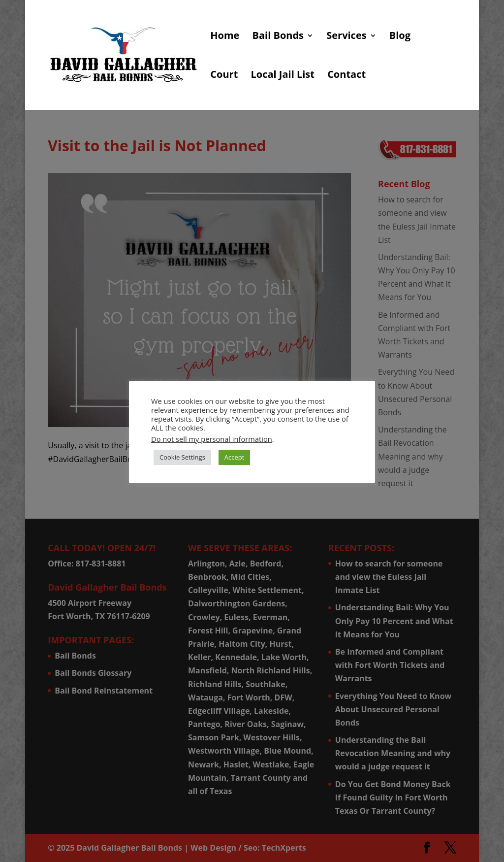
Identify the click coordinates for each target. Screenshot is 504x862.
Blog (400, 37)
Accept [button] (235, 457)
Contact (346, 76)
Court (224, 76)
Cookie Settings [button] (182, 457)
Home (225, 37)
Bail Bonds (278, 37)
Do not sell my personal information (212, 439)
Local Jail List (282, 76)
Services (346, 37)
